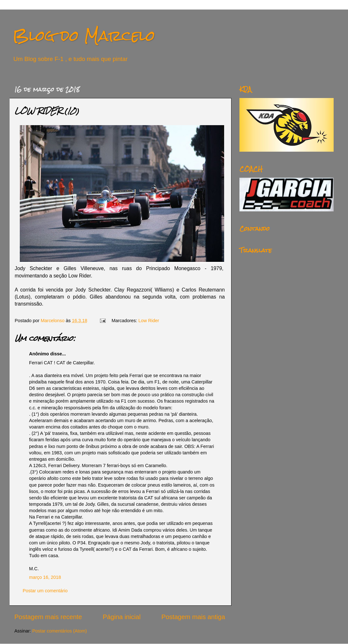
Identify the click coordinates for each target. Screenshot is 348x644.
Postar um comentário (45, 591)
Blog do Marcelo (84, 36)
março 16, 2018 (45, 577)
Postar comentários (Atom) (60, 631)
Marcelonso (53, 321)
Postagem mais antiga (193, 617)
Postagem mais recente (48, 617)
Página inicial (122, 617)
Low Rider (149, 321)
